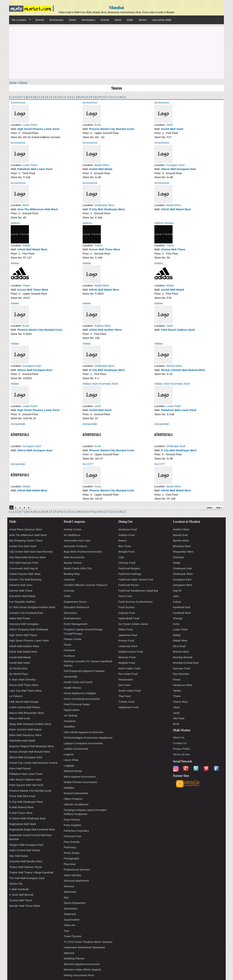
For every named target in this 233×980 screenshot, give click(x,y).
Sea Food (124, 685)
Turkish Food (126, 702)
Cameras (69, 579)
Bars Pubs (125, 546)
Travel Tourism (73, 936)
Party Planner (72, 820)
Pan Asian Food (128, 674)
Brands (40, 20)
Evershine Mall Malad (22, 596)
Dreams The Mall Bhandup (25, 579)
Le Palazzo (16, 696)
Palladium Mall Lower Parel (35, 169)
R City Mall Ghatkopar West (107, 209)
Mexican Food (127, 657)
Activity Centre (73, 529)
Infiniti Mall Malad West (176, 209)
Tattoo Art (69, 925)
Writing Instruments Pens (79, 975)
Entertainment (72, 618)
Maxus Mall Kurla (20, 718)
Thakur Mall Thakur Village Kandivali (31, 872)
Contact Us (180, 743)
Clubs (67, 596)
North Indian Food (129, 668)
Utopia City (16, 884)
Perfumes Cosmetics (76, 831)
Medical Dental (73, 771)
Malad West (102, 165)
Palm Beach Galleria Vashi (178, 330)
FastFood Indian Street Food (136, 579)
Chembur (179, 557)
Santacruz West (183, 685)
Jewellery (69, 726)
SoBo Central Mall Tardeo (25, 850)
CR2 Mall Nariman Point (24, 563)
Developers (88, 20)
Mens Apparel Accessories (80, 777)
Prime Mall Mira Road (22, 796)
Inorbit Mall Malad (101, 169)
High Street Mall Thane (23, 635)
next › (210, 508)
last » (219, 508)
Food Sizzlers (127, 607)
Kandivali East (182, 607)
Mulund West (174, 366)
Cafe (121, 557)
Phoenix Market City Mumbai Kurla (112, 129)
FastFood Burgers (129, 568)
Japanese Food (128, 635)
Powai (177, 679)
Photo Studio (72, 853)
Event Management (76, 624)
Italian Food (125, 629)
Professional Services (77, 870)
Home (13, 82)
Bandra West (181, 540)
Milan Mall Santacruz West (25, 735)
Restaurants (126, 679)
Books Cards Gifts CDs (78, 568)
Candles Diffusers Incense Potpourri (86, 585)
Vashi (169, 125)
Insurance (70, 721)
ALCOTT (88, 464)
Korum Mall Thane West (105, 249)
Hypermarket (72, 710)
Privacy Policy (181, 749)
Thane (98, 245)
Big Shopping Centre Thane (26, 540)
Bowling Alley (72, 574)
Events (105, 20)
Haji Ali (177, 591)
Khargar (178, 618)
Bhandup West (182, 546)
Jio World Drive (18, 668)
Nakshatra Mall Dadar (22, 741)
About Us (179, 737)
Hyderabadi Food (129, 618)
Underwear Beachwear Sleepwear (84, 947)
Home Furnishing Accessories (82, 699)
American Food (128, 529)
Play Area (70, 864)
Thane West (180, 702)
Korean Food (126, 640)
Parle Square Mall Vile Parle (26, 785)
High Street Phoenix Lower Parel (38, 129)
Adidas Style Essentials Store (100, 384)
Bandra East (180, 535)
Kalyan (177, 602)
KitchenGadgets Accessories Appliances (88, 738)
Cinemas (69, 591)
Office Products (73, 799)
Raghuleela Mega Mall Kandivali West (32, 829)
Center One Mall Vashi (23, 546)
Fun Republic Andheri (22, 602)
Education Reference (76, 607)
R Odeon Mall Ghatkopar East (27, 818)
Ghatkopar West (104, 205)
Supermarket (72, 920)
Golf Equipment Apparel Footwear (84, 671)
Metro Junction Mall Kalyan (25, 729)
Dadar (177, 563)
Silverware (70, 892)
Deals (72, 20)
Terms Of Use (181, 754)
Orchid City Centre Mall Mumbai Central (33, 763)
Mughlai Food (127, 663)
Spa (66, 897)
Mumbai (116, 8)
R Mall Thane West (21, 813)
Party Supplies (73, 825)
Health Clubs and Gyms (78, 682)
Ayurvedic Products (75, 546)
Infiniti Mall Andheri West (105, 330)
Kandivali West (182, 613)
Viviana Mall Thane (173, 249)
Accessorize (18, 102)
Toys (67, 931)
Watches (69, 953)
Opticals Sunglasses (76, 804)
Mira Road (179, 646)
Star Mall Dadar (19, 856)
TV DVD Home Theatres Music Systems (88, 942)
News (118, 20)
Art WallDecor (72, 535)
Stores (143, 20)
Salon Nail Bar (72, 875)
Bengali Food (126, 552)
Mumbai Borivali (183, 657)
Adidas (15, 263)
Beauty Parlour (73, 563)
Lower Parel (30, 125)
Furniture (69, 656)
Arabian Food (127, 535)
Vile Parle (179, 718)
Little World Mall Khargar (24, 702)
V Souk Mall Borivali (21, 895)
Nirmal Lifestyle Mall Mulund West (183, 370)
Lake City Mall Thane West (25, 691)
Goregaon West (182, 585)
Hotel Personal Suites (77, 704)
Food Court (125, 596)
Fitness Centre (73, 639)
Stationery (70, 914)
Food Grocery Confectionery (135, 602)
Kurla (98, 125)
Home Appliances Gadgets (80, 693)
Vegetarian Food (128, 707)
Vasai (176, 707)
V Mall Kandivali (19, 889)
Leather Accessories (76, 749)
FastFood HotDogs (130, 574)
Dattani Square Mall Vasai (25, 574)
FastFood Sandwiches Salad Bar (138, 591)
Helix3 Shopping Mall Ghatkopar (29, 629)
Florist (67, 645)
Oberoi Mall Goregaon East (178, 169)
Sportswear (71, 908)
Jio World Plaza (19, 674)
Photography (71, 858)
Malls (130, 20)
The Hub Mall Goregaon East (27, 878)
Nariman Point (182, 668)
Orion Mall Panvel (20, 768)
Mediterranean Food (131, 652)
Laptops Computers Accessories (83, 743)
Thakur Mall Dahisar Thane (26, 867)
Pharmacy (70, 847)
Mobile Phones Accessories (80, 782)
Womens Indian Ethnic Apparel (82, 970)
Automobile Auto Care (77, 540)
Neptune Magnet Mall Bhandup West (31, 746)
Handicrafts (71, 677)
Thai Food (125, 696)
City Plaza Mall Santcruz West (27, 557)
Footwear (69, 650)
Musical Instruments (76, 793)
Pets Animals (72, 842)
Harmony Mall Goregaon (24, 624)
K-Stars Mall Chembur (23, 679)
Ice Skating (70, 715)
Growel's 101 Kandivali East (26, 613)
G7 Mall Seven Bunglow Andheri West (32, 607)
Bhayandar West (183, 552)
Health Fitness (72, 688)
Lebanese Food (128, 646)
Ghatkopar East (176, 446)
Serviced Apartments (76, 881)
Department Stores (75, 602)
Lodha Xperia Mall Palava (25, 707)
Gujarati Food (127, 613)
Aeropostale (18, 424)
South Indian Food (130, 691)
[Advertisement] (116, 52)
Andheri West (102, 326)
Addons (15, 223)
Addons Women (164, 223)
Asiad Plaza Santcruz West (26, 529)
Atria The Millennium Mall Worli (37, 209)
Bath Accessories (74, 557)
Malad (26, 245)
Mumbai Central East (186, 663)
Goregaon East (175, 165)
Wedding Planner (74, 958)
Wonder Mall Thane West (24, 906)
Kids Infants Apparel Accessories (84, 732)
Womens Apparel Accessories (82, 964)
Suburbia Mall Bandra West (26, 861)
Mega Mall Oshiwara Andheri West (30, 724)
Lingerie (69, 754)
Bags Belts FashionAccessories (83, 552)
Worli (26, 205)
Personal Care (72, 836)
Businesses (57, 20)
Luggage (69, 765)
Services (69, 886)
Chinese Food (127, 563)
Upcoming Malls (162, 20)
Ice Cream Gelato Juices (133, 624)
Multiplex (69, 788)
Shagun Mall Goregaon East (26, 845)
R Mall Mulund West (21, 807)
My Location (20, 20)
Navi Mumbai (181, 674)
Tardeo (177, 691)
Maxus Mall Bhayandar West (26, 713)
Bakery (123, 540)
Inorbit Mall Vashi (172, 129)
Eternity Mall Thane (21, 591)
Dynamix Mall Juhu (21, 585)
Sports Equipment (75, 903)
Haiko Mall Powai (20, 618)
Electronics (70, 613)
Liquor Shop (71, 760)
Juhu (176, 596)
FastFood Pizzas (129, 585)
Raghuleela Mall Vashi (23, 824)
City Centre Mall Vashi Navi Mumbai (31, 552)
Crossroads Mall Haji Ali (23, 568)
